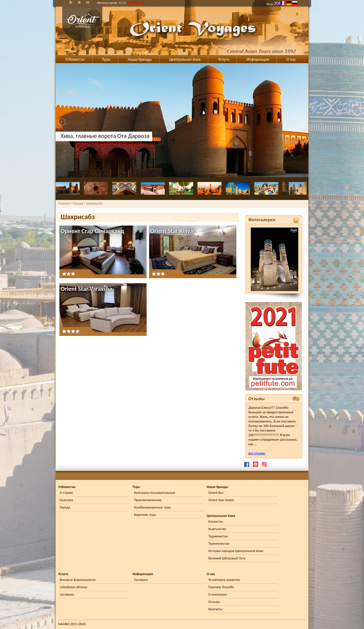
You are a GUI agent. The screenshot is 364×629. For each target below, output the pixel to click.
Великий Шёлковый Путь (227, 558)
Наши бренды (140, 59)
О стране (66, 493)
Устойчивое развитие (224, 580)
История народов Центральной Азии (236, 551)
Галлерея (141, 580)
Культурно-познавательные (154, 493)
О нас (291, 59)
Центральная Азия (185, 59)
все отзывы (257, 453)
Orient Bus (216, 493)
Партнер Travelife (221, 587)
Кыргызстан (217, 529)
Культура (66, 500)
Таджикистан (218, 536)
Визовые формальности (78, 580)
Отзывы (214, 602)
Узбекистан (75, 59)
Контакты (215, 609)
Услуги (223, 59)
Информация (258, 59)
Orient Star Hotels (221, 500)
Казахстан (216, 522)
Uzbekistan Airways (74, 587)
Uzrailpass (67, 594)
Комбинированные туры (152, 507)
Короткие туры (145, 515)
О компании (217, 594)
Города (65, 507)
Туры (106, 59)
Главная (64, 203)
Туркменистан (219, 544)
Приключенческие (148, 500)
